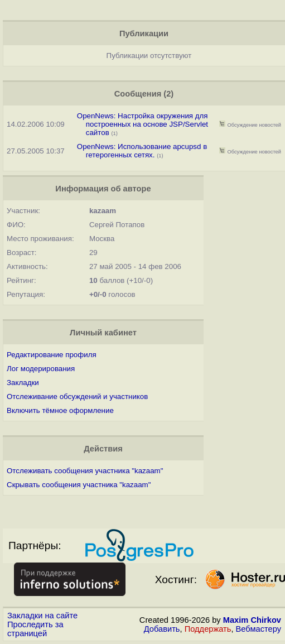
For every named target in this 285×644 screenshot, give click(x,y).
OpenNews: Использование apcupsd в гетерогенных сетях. (142, 151)
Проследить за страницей (35, 629)
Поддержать (208, 629)
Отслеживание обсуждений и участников (77, 397)
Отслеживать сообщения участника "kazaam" (85, 471)
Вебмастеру (259, 629)
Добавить (162, 629)
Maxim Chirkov (252, 620)
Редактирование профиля (52, 355)
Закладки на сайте (42, 616)
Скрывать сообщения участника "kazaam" (79, 485)
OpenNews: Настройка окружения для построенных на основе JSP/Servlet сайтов (142, 124)
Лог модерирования (41, 369)
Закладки (23, 383)
